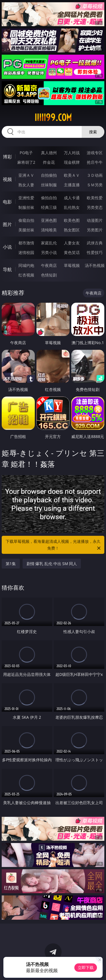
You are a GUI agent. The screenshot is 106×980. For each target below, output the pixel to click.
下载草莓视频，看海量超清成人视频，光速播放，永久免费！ (54, 545)
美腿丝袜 (26, 230)
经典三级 (49, 207)
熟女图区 (72, 230)
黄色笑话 (72, 252)
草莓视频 (72, 265)
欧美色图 (72, 220)
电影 (7, 202)
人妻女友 (72, 243)
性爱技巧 (95, 252)
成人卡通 (72, 198)
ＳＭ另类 (95, 185)
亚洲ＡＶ (26, 175)
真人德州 (49, 153)
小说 (7, 247)
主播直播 (72, 185)
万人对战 (72, 153)
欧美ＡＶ (72, 175)
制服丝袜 (26, 207)
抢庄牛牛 (95, 162)
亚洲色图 (49, 220)
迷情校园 (26, 252)
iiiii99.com (53, 118)
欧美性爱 (95, 198)
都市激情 (26, 243)
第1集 (11, 564)
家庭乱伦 (49, 243)
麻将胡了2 (26, 162)
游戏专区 (95, 153)
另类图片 (95, 230)
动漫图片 (95, 220)
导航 (7, 269)
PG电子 (26, 153)
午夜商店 (49, 265)
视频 (7, 179)
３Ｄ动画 (95, 175)
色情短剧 (49, 275)
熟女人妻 (26, 185)
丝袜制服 (49, 185)
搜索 (93, 132)
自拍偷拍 (49, 175)
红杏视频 (26, 275)
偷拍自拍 (49, 198)
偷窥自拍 (26, 220)
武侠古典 (95, 243)
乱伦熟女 (72, 207)
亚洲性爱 (26, 198)
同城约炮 (26, 265)
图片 (7, 224)
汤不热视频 (95, 265)
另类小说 (49, 252)
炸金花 (49, 162)
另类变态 (95, 207)
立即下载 (86, 967)
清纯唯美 (49, 230)
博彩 (7, 157)
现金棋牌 (72, 162)
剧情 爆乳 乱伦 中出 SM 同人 (52, 564)
